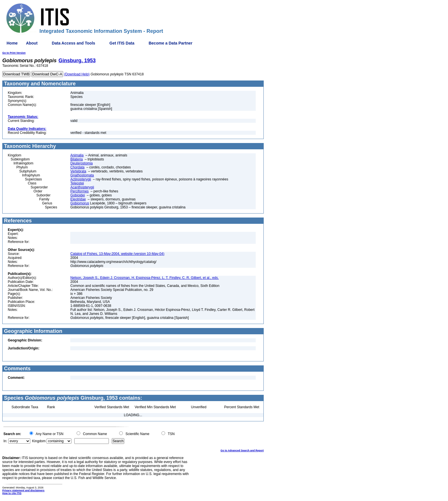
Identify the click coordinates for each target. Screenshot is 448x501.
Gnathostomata (82, 175)
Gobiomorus (80, 203)
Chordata (77, 167)
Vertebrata (78, 171)
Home (12, 43)
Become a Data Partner (170, 43)
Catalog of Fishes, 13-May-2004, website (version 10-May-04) (117, 254)
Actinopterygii (81, 179)
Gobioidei (78, 195)
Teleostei (77, 183)
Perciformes (79, 191)
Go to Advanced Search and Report (242, 450)
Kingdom (39, 441)
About (32, 43)
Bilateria (76, 159)
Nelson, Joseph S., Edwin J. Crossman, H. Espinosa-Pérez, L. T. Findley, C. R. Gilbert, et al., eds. (144, 278)
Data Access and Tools (73, 43)
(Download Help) (77, 74)
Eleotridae (78, 199)
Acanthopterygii (82, 187)
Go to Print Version (14, 53)
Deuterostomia (81, 163)
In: (5, 441)
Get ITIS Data (122, 43)
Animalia (77, 155)
